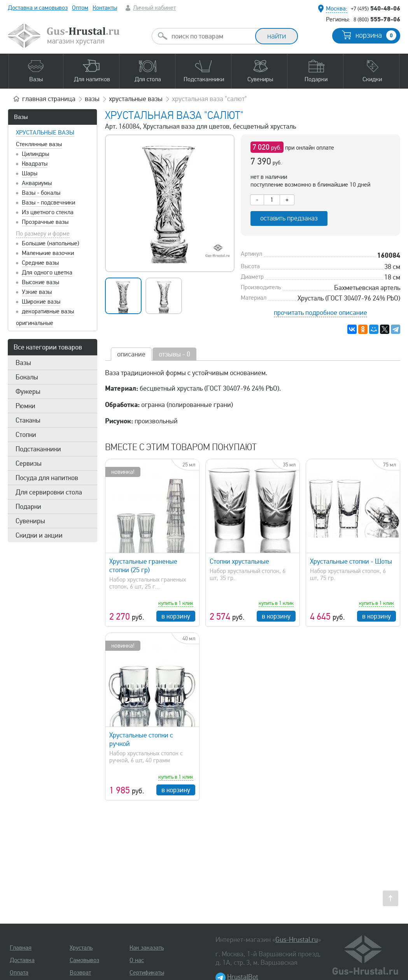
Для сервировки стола (49, 492)
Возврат (80, 973)
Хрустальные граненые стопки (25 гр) (143, 566)
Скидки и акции (39, 535)
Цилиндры (35, 154)
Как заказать (147, 948)
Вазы (21, 117)
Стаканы (28, 420)
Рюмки (25, 406)
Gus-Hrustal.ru (297, 940)
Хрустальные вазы (45, 133)
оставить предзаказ (289, 218)
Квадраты (35, 164)
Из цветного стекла (48, 212)
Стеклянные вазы (39, 144)
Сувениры (30, 521)
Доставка (22, 960)
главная (49, 99)
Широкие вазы (41, 302)
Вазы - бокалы (41, 193)
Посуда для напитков (47, 478)
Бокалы (27, 377)
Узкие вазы (37, 292)
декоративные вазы (48, 311)
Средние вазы (40, 263)
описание (131, 354)
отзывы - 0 (174, 354)
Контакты (105, 8)
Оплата (19, 973)
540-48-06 (376, 8)
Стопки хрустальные (239, 561)
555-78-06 (377, 19)
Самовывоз (84, 960)
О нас (137, 960)
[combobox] (210, 36)
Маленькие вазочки (48, 253)
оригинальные (35, 323)
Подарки (28, 507)
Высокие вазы (40, 282)
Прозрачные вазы (45, 222)
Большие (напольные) (51, 243)
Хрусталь (81, 948)
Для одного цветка (47, 273)
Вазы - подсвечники (48, 203)
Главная (21, 948)
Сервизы (29, 463)
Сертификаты (147, 973)
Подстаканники (38, 449)
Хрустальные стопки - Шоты (351, 561)
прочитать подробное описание (320, 313)
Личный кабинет (154, 8)
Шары (30, 173)
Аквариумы (37, 183)
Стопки (26, 435)
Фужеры (28, 391)
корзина (376, 35)
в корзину (176, 616)
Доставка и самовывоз (38, 8)
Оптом (80, 8)
